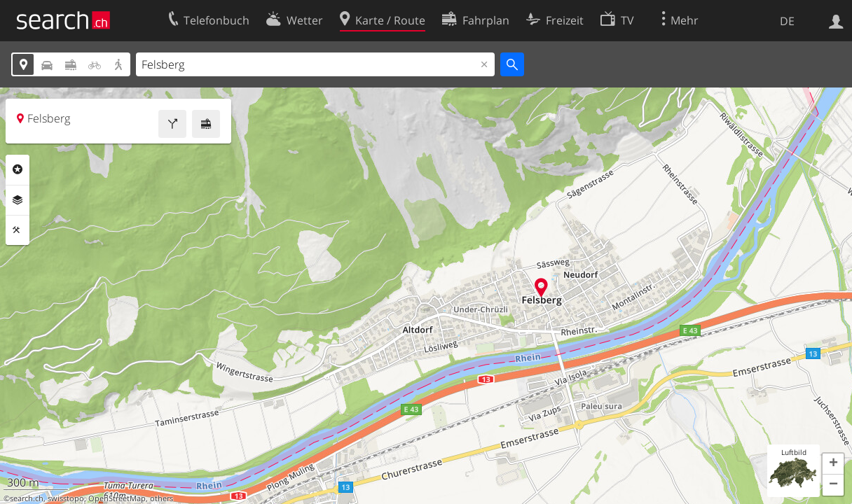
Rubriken (18, 169)
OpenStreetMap (117, 498)
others (162, 498)
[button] (833, 464)
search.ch (27, 498)
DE (787, 21)
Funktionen (18, 230)
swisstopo (66, 498)
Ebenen (18, 200)
